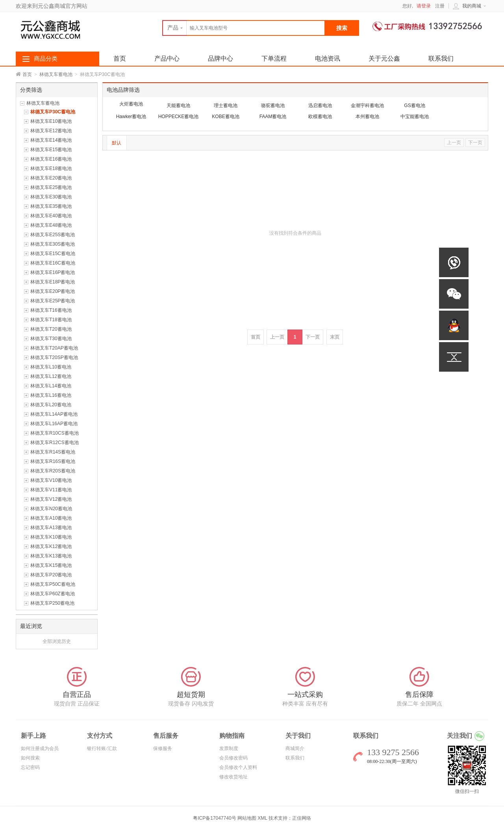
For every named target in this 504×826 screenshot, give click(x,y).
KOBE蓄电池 (225, 117)
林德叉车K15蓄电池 (51, 565)
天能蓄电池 (178, 106)
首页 (27, 74)
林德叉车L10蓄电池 (51, 367)
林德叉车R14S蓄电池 (53, 452)
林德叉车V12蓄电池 (51, 499)
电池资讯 (328, 58)
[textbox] (244, 28)
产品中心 (167, 58)
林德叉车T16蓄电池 (51, 310)
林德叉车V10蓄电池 (51, 480)
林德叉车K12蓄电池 (51, 546)
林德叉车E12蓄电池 (51, 131)
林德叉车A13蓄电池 (51, 528)
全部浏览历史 (57, 641)
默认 (117, 143)
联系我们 (441, 58)
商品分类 (46, 59)
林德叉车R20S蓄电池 (53, 471)
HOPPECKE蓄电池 (179, 117)
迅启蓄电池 (320, 106)
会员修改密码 (233, 758)
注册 (440, 6)
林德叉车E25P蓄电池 (53, 301)
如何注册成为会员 (40, 748)
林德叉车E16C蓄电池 (53, 263)
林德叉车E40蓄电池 (51, 216)
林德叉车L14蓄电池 (51, 386)
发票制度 (229, 748)
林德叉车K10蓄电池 (51, 537)
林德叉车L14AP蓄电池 (54, 414)
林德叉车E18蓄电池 (51, 169)
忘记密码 (30, 767)
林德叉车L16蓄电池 (51, 395)
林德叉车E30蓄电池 (51, 197)
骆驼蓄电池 (273, 106)
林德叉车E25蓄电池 (51, 187)
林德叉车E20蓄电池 (51, 178)
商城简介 (295, 748)
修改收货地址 (233, 777)
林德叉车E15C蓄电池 (53, 254)
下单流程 (274, 58)
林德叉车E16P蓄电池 (53, 272)
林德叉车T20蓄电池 (51, 329)
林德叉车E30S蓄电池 (53, 244)
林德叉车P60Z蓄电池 (53, 594)
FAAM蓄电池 (273, 117)
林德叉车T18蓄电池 (51, 320)
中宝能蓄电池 (415, 117)
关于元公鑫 (384, 58)
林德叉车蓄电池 (56, 74)
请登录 (424, 6)
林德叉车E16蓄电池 (51, 159)
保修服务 (163, 748)
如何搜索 (30, 758)
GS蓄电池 (414, 106)
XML (262, 818)
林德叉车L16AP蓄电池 (54, 424)
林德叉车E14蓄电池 (51, 140)
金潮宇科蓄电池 (367, 106)
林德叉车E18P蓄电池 (53, 282)
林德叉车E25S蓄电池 (53, 235)
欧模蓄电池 (320, 117)
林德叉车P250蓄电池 (52, 603)
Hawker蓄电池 (131, 117)
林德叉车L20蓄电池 (51, 405)
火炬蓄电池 (131, 104)
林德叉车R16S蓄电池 (53, 461)
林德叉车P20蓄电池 (51, 575)
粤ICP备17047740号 (215, 818)
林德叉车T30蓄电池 (51, 339)
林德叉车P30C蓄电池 (53, 112)
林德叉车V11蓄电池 (51, 490)
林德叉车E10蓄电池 (51, 121)
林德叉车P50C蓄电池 (53, 584)
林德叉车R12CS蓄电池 (55, 443)
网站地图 (247, 818)
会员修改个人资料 (238, 767)
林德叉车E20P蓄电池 (53, 291)
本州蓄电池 (367, 117)
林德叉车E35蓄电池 (51, 206)
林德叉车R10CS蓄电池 (55, 433)
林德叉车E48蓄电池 (51, 225)
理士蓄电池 (226, 106)
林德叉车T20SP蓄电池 (54, 357)
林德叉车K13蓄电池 (51, 556)
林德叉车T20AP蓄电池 (54, 348)
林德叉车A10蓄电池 (51, 518)
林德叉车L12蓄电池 (51, 376)
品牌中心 (220, 58)
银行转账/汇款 (102, 748)
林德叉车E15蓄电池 (51, 150)
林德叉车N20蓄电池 (51, 509)
